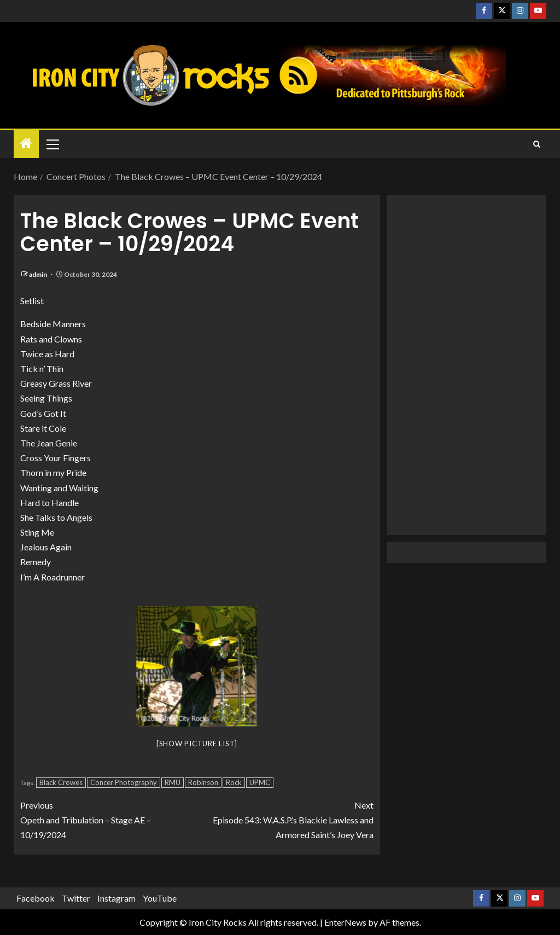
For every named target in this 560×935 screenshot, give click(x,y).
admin (39, 274)
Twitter (76, 898)
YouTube (160, 898)
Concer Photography (124, 782)
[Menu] (52, 144)
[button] (52, 144)
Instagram (116, 898)
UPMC (260, 782)
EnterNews (345, 922)
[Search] (537, 144)
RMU (173, 782)
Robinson (203, 782)
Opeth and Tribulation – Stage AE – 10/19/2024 (109, 819)
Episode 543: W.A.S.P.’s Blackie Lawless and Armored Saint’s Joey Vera (285, 819)
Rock (234, 782)
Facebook (36, 898)
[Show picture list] (197, 744)
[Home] (26, 144)
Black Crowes (61, 782)
